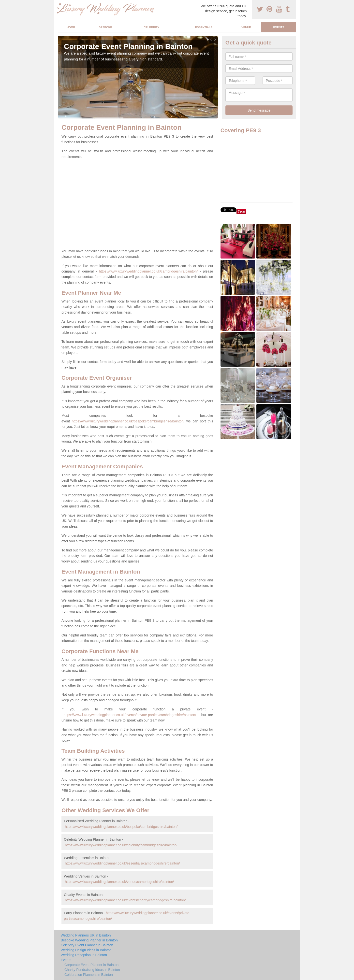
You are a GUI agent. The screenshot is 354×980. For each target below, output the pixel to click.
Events (279, 27)
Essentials (204, 27)
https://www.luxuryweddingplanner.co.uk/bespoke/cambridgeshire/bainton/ (128, 421)
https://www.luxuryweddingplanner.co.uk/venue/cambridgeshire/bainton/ (119, 882)
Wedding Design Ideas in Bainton (86, 950)
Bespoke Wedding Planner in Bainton (89, 940)
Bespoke (105, 27)
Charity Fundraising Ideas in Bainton (92, 970)
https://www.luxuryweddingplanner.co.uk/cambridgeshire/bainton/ (148, 271)
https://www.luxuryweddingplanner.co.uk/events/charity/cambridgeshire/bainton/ (125, 900)
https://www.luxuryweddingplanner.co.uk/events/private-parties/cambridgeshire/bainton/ (130, 715)
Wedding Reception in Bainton (84, 955)
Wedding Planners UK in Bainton (86, 935)
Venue (246, 27)
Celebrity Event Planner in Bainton (87, 945)
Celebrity (152, 27)
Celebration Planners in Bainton (89, 975)
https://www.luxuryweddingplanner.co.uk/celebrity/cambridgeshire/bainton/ (121, 845)
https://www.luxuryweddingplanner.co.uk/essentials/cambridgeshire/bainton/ (122, 863)
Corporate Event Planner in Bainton (91, 965)
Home (71, 27)
